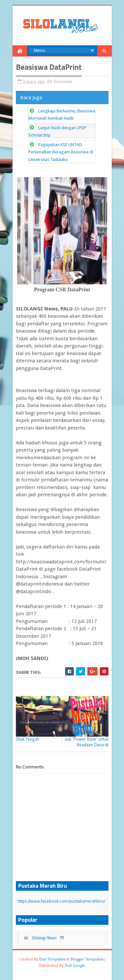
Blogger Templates (87, 959)
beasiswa (63, 81)
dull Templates (53, 959)
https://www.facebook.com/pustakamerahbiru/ (62, 901)
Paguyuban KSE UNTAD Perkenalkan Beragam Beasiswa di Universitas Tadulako (61, 152)
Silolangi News (44, 938)
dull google (75, 965)
